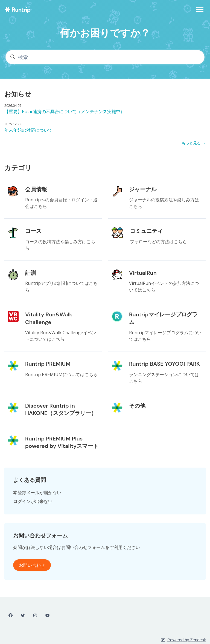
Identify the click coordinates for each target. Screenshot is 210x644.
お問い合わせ (32, 565)
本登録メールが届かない (37, 493)
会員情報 (36, 189)
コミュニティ (146, 231)
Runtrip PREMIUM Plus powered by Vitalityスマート (62, 442)
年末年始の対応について (28, 130)
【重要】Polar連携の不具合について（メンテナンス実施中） (65, 111)
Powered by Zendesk (187, 640)
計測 (31, 273)
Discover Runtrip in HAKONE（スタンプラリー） (61, 410)
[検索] (105, 57)
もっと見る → (194, 143)
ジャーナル (143, 189)
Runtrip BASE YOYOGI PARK (164, 364)
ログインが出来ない (33, 501)
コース (33, 231)
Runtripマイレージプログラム (163, 318)
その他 (137, 406)
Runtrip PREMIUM (48, 364)
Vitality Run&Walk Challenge (49, 318)
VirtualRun (143, 273)
